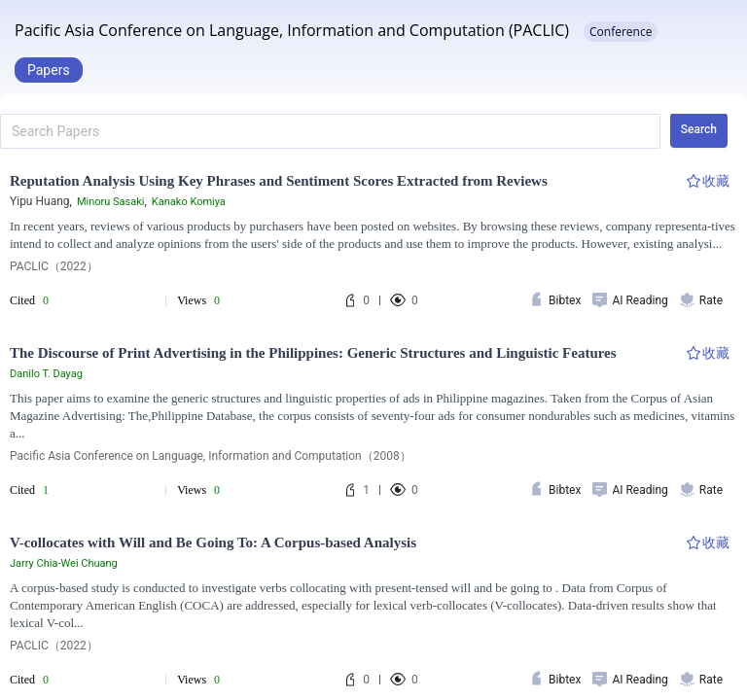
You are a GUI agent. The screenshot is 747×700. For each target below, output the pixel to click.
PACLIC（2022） (54, 266)
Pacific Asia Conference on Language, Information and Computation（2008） (211, 456)
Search (699, 129)
